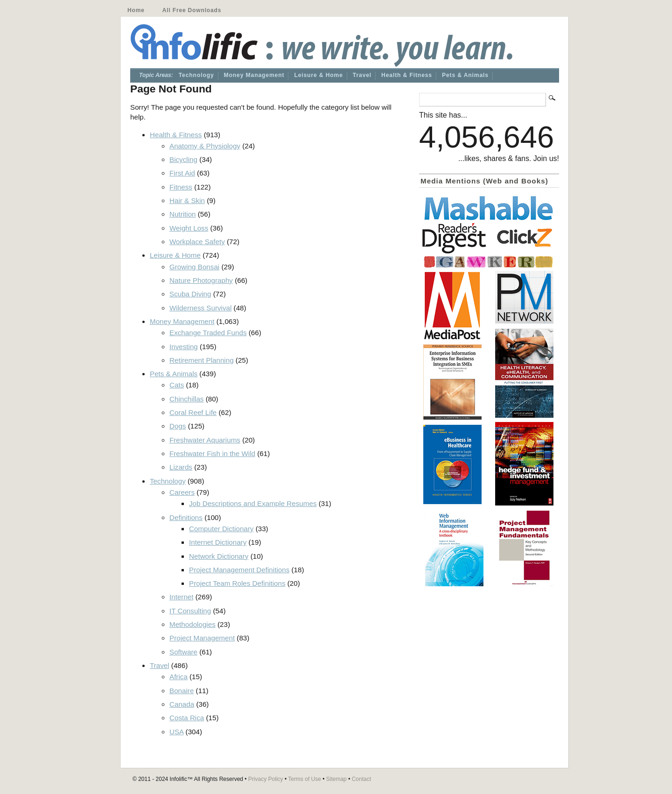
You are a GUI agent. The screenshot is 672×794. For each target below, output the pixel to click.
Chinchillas (186, 399)
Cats (177, 385)
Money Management (254, 75)
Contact (361, 779)
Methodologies (192, 624)
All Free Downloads (192, 10)
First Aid (182, 173)
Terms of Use (304, 779)
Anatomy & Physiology (205, 146)
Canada (182, 704)
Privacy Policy (266, 779)
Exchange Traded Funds (208, 333)
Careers (182, 492)
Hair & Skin (187, 200)
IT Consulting (190, 611)
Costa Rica (187, 718)
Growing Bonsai (194, 267)
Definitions (186, 517)
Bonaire (182, 691)
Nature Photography (201, 280)
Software (183, 652)
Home (136, 10)
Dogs (178, 426)
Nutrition (183, 214)
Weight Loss (189, 228)
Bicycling (183, 159)
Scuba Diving (190, 294)
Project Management (202, 638)
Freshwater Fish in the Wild (212, 453)
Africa (178, 677)
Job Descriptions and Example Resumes (253, 503)
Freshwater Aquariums (205, 440)
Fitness (181, 187)
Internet (182, 597)
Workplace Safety (197, 242)
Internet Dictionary (218, 542)
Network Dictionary (219, 556)
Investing (184, 347)
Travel (362, 75)
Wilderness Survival (200, 308)
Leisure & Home (318, 75)
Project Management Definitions (239, 570)
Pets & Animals (465, 75)
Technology (196, 75)
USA (176, 732)
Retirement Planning (202, 360)
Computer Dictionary (221, 529)
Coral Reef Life (193, 412)
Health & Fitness (407, 75)
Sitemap (336, 779)
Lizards (181, 467)
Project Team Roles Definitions (237, 583)
